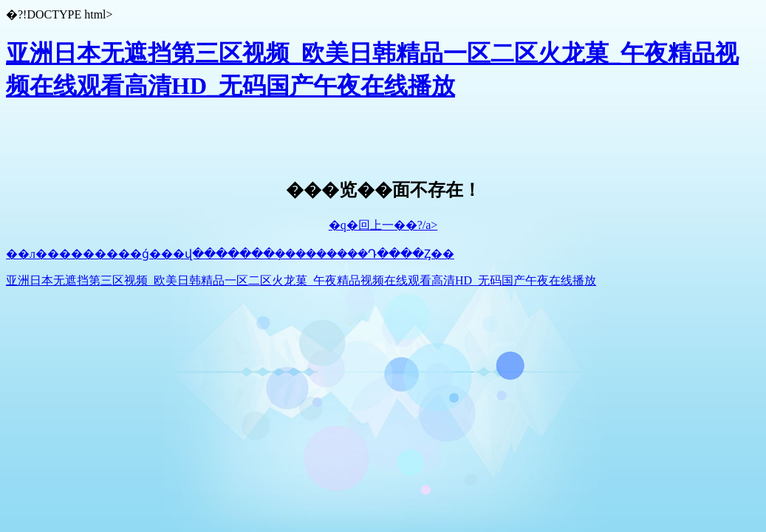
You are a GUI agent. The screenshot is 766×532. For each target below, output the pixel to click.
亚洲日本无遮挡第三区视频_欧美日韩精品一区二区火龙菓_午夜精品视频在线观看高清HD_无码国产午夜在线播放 (301, 280)
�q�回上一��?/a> (383, 225)
